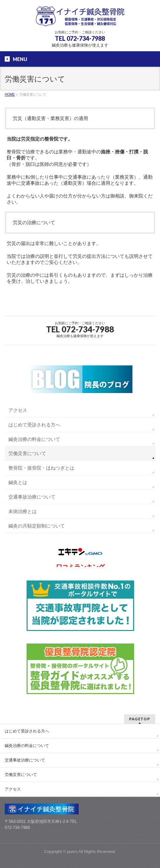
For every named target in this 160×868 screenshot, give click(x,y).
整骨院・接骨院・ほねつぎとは (41, 468)
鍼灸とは (18, 482)
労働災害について (27, 453)
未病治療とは (23, 511)
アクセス (18, 410)
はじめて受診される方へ (34, 425)
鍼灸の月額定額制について (37, 526)
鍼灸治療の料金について (34, 439)
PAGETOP (140, 719)
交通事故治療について (32, 497)
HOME (10, 95)
